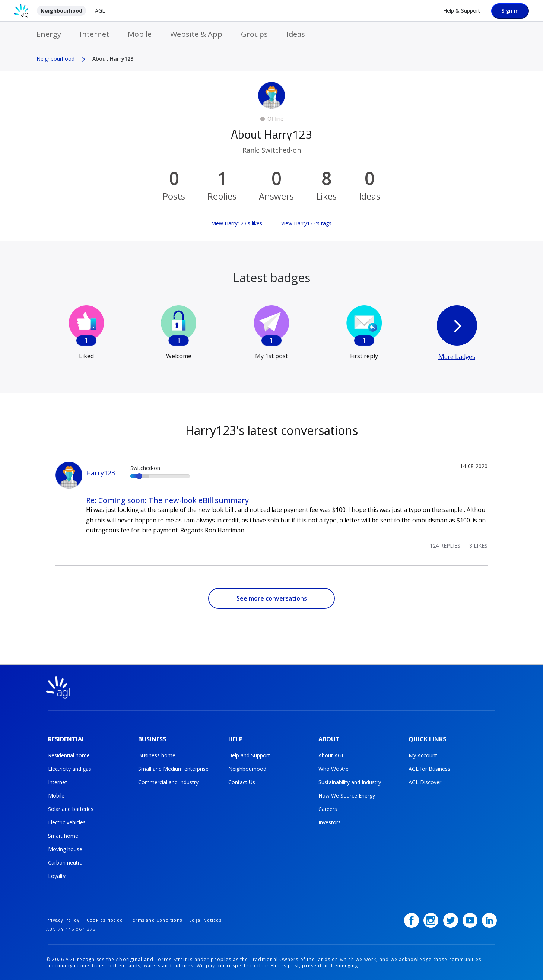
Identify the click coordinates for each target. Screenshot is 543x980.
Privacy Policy (63, 919)
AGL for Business (429, 768)
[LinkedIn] (489, 920)
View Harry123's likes (237, 223)
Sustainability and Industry (350, 782)
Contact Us (242, 782)
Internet (94, 34)
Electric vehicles (67, 822)
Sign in (510, 11)
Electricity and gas (70, 768)
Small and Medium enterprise (173, 768)
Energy (49, 34)
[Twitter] (451, 920)
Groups (254, 34)
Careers (328, 809)
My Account (423, 755)
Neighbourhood (61, 11)
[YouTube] (470, 920)
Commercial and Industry (168, 782)
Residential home (69, 755)
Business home (157, 755)
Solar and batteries (71, 809)
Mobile (140, 34)
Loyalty (57, 876)
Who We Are (334, 768)
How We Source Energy (347, 795)
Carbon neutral (66, 862)
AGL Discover (425, 782)
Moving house (65, 849)
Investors (330, 822)
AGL (100, 11)
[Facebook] (412, 920)
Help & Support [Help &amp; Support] (462, 11)
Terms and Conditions (156, 919)
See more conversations (272, 598)
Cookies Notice (105, 919)
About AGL (331, 755)
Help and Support (249, 755)
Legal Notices (205, 919)
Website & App (196, 34)
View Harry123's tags (306, 223)
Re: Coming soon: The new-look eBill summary (167, 500)
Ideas (296, 34)
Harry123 (101, 473)
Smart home (63, 835)
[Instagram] (431, 920)
